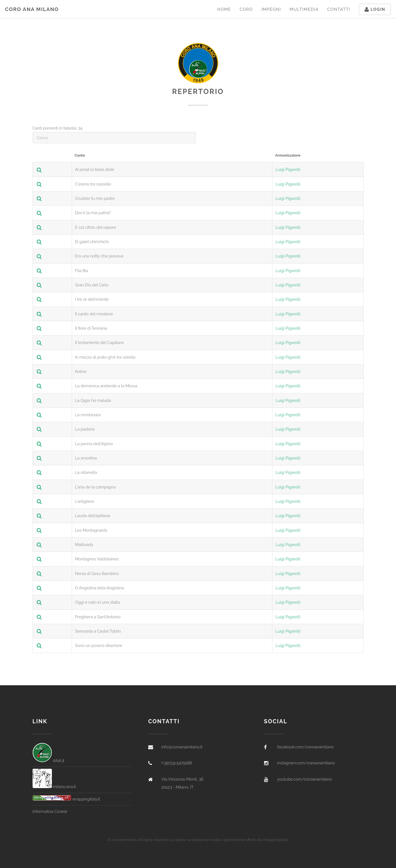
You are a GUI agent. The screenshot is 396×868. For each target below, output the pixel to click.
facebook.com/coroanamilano (305, 747)
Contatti (339, 9)
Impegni (271, 9)
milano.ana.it (54, 787)
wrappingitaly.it (66, 799)
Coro (246, 9)
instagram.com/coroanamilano (306, 763)
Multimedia (304, 9)
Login (375, 9)
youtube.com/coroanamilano (304, 779)
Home (224, 9)
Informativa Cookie (50, 811)
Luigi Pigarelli (288, 169)
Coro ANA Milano (32, 9)
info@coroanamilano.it (182, 747)
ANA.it (49, 761)
